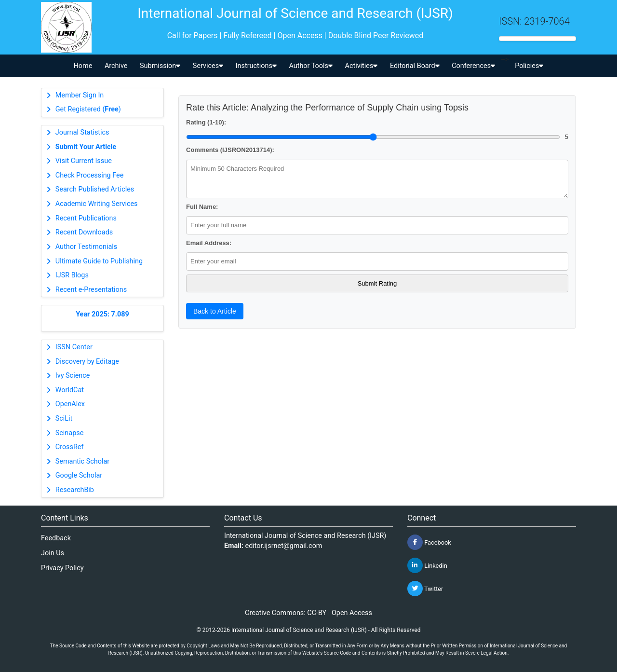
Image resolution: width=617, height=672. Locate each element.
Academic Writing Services (97, 204)
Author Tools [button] (310, 66)
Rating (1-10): (206, 122)
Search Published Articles (95, 189)
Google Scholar (79, 475)
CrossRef (70, 447)
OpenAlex (70, 404)
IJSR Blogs (72, 275)
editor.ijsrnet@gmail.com (284, 546)
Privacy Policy (62, 568)
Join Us (53, 553)
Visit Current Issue (84, 161)
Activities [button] (362, 66)
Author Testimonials (86, 247)
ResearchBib (75, 490)
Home (83, 66)
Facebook (429, 542)
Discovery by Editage (87, 362)
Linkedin (427, 565)
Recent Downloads (84, 232)
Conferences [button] (473, 66)
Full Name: (202, 207)
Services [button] (208, 66)
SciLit (64, 418)
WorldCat (70, 390)
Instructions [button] (256, 66)
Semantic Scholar (82, 461)
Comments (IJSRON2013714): (230, 150)
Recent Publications (86, 218)
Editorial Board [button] (415, 66)
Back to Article (215, 311)
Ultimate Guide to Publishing (99, 261)
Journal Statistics (82, 132)
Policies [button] (529, 66)
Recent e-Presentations (91, 290)
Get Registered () (88, 109)
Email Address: (209, 243)
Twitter (425, 589)
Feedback (56, 538)
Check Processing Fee (90, 175)
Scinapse (70, 433)
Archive (116, 66)
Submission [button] (160, 66)
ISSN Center (74, 347)
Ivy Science (73, 376)
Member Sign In (80, 95)
